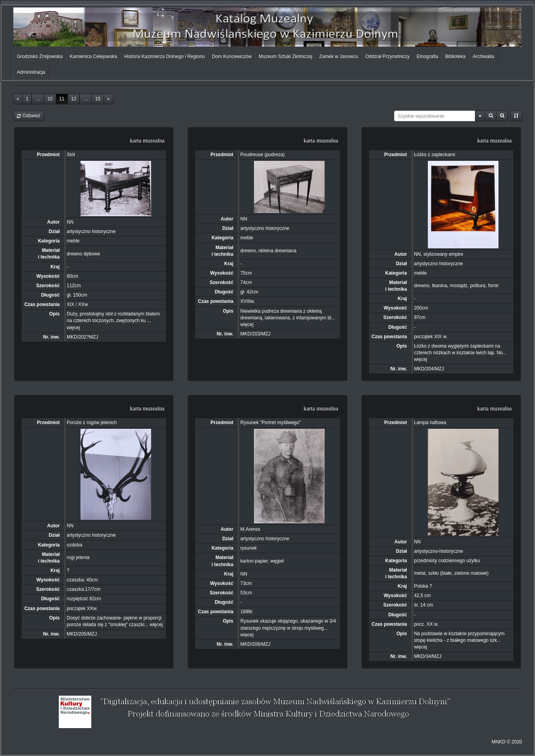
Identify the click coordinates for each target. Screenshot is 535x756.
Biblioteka (455, 56)
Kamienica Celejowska (94, 56)
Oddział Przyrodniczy (388, 56)
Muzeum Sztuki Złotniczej (285, 56)
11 (62, 99)
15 (98, 99)
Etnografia (427, 56)
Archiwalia (483, 56)
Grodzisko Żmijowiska (40, 56)
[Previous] (18, 99)
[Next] (109, 99)
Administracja (31, 72)
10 (50, 99)
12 (74, 99)
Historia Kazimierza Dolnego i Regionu (164, 56)
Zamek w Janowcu (339, 56)
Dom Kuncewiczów (232, 56)
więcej (73, 328)
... (38, 99)
